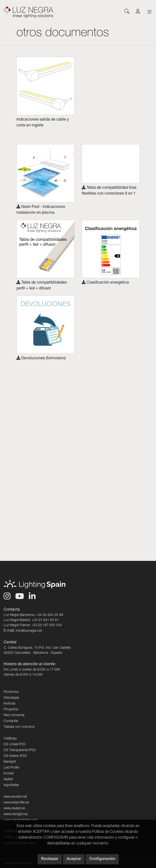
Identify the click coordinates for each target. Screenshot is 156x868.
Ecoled (9, 774)
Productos (11, 692)
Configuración (102, 859)
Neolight (10, 762)
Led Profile (11, 768)
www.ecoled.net (15, 797)
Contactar (11, 721)
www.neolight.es (16, 814)
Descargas (11, 698)
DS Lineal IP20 (15, 745)
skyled (8, 779)
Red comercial (14, 715)
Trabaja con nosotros (19, 727)
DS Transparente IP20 (20, 750)
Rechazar (50, 859)
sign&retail (11, 785)
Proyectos (11, 710)
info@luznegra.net (29, 631)
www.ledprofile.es (16, 803)
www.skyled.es (14, 809)
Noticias (10, 704)
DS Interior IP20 (15, 756)
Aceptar (74, 859)
